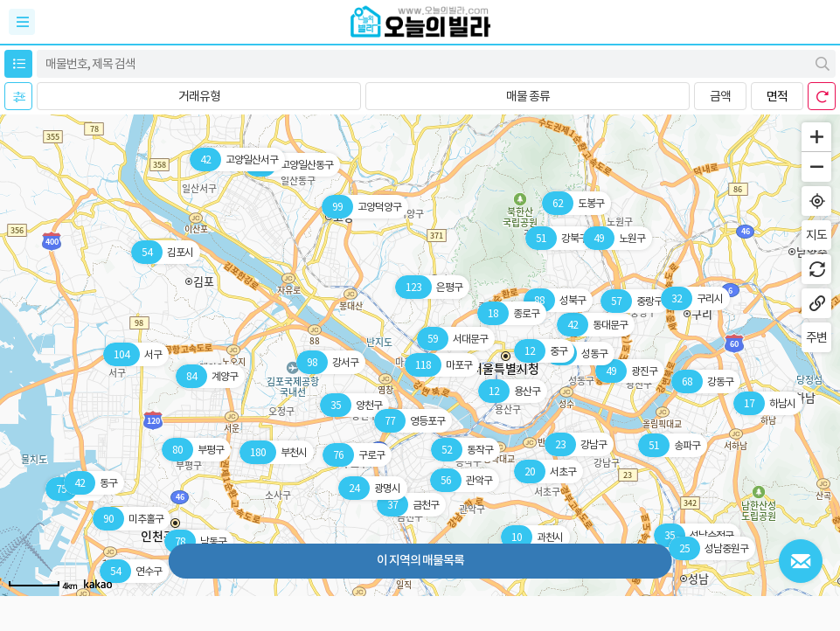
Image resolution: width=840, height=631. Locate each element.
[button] (199, 96)
